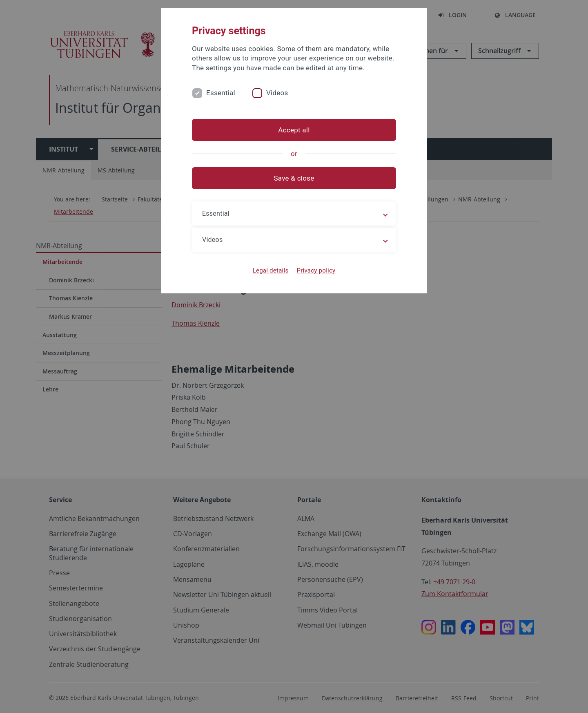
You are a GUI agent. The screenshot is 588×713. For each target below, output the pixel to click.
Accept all (294, 130)
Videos (277, 93)
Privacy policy (316, 270)
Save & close (294, 178)
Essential (221, 93)
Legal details (271, 270)
